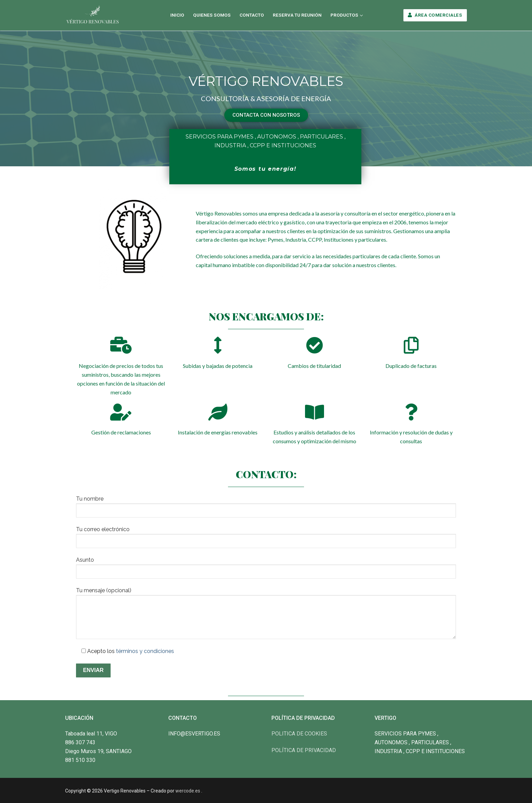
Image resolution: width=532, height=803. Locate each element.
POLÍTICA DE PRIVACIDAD (304, 750)
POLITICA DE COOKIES (299, 734)
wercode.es (188, 791)
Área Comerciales (435, 15)
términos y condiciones (145, 651)
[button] (266, 115)
